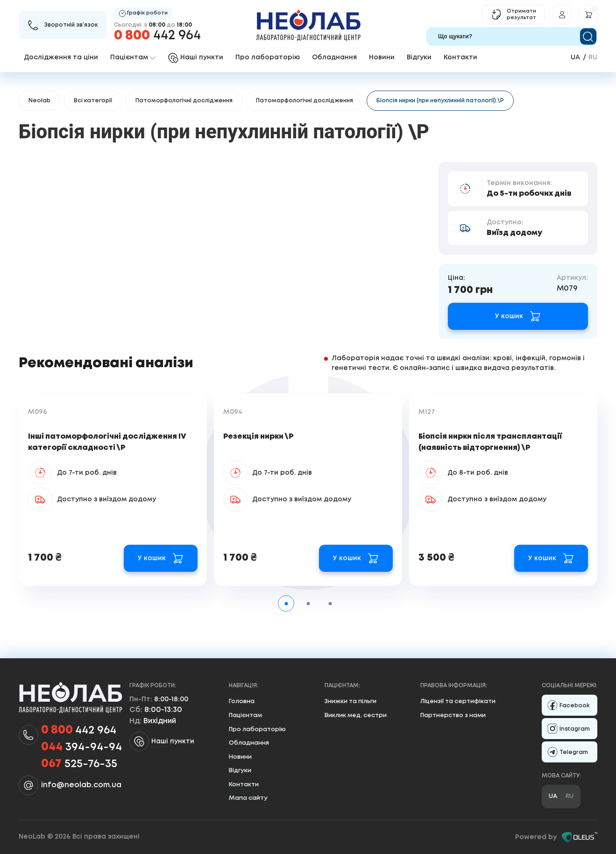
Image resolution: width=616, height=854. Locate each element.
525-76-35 (79, 764)
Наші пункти (162, 741)
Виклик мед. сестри (356, 715)
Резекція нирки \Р (258, 437)
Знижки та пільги (350, 701)
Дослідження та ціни (61, 57)
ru (593, 57)
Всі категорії (93, 101)
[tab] (286, 603)
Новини (382, 57)
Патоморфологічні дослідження (184, 101)
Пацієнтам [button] (133, 57)
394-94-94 (81, 747)
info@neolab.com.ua (81, 785)
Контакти (460, 57)
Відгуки (419, 57)
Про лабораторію (268, 57)
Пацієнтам (245, 715)
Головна (242, 701)
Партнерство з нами (453, 715)
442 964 (157, 36)
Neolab (39, 101)
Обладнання (334, 57)
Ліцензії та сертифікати (458, 701)
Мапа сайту (248, 798)
